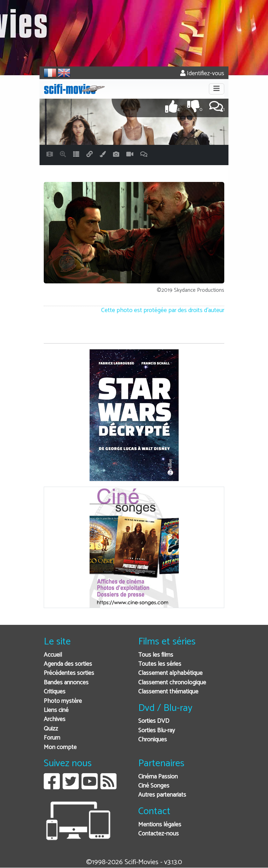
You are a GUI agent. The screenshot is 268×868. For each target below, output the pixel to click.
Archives (55, 719)
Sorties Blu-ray (157, 731)
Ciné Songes (154, 786)
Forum (52, 738)
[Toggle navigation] (217, 89)
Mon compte (60, 747)
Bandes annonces (66, 683)
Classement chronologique (172, 683)
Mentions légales (160, 825)
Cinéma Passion (158, 777)
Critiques (55, 692)
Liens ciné (56, 710)
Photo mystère (63, 701)
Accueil (53, 655)
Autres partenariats (162, 795)
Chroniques (153, 740)
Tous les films (156, 655)
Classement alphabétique (170, 673)
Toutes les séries (160, 664)
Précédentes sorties (69, 673)
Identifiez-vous (202, 74)
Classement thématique (168, 692)
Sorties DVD (154, 721)
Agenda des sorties (68, 664)
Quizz (51, 729)
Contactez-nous (158, 834)
